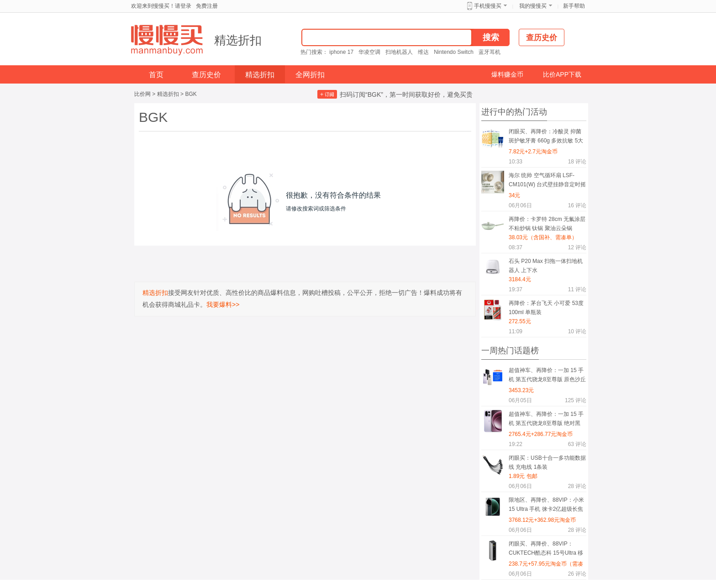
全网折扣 (310, 75)
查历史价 (206, 75)
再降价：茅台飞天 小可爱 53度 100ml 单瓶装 (546, 308)
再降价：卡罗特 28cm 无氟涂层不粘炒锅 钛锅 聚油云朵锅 (547, 224)
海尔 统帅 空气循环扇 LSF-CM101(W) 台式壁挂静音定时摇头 (547, 181)
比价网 (142, 94)
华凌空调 (369, 52)
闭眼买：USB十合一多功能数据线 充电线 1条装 (547, 462)
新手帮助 (574, 6)
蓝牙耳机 (490, 52)
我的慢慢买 (533, 6)
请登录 (183, 6)
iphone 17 (341, 52)
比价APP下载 (562, 74)
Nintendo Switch (454, 52)
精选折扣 (238, 40)
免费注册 (207, 6)
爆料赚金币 (507, 74)
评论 (577, 162)
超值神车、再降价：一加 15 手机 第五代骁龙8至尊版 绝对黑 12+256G (546, 420)
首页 (156, 75)
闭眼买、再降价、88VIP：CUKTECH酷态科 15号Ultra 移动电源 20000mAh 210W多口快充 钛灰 (547, 550)
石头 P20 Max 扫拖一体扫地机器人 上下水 (546, 266)
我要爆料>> (223, 304)
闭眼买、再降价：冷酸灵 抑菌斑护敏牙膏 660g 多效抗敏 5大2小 (546, 138)
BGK (191, 94)
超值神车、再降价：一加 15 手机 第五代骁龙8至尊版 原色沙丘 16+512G (547, 376)
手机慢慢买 (488, 6)
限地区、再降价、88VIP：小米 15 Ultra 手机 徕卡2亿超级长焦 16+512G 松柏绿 (546, 506)
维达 (423, 52)
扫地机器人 (399, 52)
